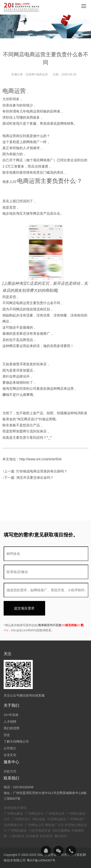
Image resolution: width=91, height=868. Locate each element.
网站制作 (61, 836)
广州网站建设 (14, 814)
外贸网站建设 (57, 819)
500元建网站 (61, 831)
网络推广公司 (54, 825)
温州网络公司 (14, 825)
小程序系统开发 (40, 831)
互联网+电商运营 (37, 74)
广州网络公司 (34, 825)
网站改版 (39, 819)
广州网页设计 (21, 819)
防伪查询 (46, 836)
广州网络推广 (76, 819)
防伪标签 (33, 836)
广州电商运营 (55, 814)
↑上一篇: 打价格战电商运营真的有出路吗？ (35, 471)
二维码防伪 (17, 836)
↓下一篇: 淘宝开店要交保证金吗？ (28, 478)
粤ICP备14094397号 (41, 860)
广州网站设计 (34, 814)
